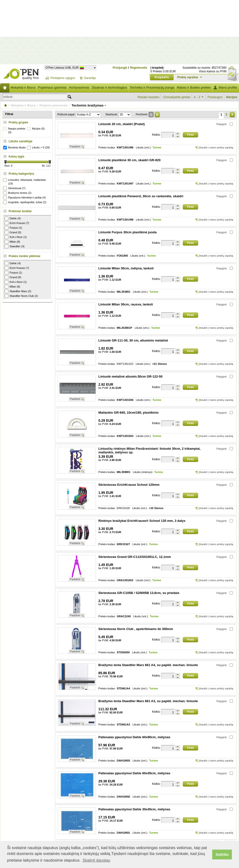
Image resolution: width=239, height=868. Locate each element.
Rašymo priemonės (53, 105)
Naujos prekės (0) (15, 130)
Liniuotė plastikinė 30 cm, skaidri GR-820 (129, 160)
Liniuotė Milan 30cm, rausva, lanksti (126, 304)
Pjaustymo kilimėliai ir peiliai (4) (25, 198)
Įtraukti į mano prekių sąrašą (216, 147)
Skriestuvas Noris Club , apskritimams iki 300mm (136, 629)
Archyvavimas (79, 87)
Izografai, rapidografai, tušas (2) (25, 202)
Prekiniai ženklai (20, 211)
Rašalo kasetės (148, 97)
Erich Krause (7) (17, 223)
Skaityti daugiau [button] (96, 860)
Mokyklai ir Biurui (23, 87)
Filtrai (9, 114)
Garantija (90, 78)
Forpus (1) (13, 228)
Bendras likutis (15, 148)
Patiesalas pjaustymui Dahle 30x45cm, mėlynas (134, 809)
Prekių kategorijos (21, 174)
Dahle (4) (13, 218)
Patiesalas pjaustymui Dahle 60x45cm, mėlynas (134, 773)
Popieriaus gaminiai (52, 87)
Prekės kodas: (107, 148)
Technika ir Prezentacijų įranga (152, 87)
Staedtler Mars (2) (18, 291)
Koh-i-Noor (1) (16, 237)
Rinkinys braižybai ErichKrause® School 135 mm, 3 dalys (142, 521)
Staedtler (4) (15, 246)
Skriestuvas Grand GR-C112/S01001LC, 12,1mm (135, 557)
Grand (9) (13, 232)
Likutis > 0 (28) (39, 148)
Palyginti (222, 124)
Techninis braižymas (88, 105)
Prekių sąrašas (188, 77)
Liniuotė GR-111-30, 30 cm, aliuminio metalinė (133, 340)
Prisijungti (120, 68)
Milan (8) (12, 242)
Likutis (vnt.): (144, 148)
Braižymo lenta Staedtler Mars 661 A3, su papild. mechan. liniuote (148, 701)
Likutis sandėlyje (21, 141)
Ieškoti (8, 97)
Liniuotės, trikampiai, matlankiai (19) (25, 182)
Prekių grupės (18, 122)
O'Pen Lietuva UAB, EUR (62, 68)
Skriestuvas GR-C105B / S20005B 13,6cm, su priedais (139, 593)
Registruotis (139, 68)
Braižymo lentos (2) (18, 193)
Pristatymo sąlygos (63, 78)
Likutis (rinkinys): (143, 472)
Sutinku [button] (222, 855)
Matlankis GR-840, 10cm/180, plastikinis (128, 413)
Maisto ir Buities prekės (194, 87)
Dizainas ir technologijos (109, 87)
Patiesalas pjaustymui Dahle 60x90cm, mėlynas (134, 737)
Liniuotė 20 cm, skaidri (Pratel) (122, 124)
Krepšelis (162, 77)
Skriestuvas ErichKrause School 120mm (129, 485)
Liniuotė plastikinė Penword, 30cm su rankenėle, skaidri (141, 196)
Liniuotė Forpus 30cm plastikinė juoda (127, 232)
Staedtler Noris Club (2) (21, 296)
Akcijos (232, 97)
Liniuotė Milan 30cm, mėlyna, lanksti (126, 268)
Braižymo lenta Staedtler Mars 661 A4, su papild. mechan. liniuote (148, 665)
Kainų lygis (16, 157)
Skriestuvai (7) (15, 188)
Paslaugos (215, 97)
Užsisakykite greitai (176, 97)
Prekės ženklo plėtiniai (24, 256)
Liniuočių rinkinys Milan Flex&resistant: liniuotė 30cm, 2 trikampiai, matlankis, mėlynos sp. (149, 450)
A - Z (197, 97)
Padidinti (75, 146)
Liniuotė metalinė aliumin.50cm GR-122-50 (130, 376)
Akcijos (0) (36, 129)
